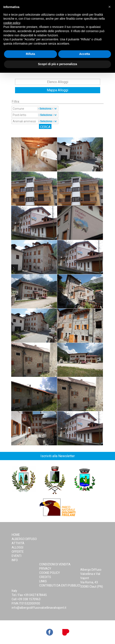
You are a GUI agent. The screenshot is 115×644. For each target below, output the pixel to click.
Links (43, 581)
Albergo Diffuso (24, 539)
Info (15, 560)
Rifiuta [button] (30, 54)
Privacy (45, 569)
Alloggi (17, 547)
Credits (45, 577)
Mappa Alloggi (57, 90)
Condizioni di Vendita (55, 564)
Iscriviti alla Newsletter (58, 456)
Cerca (45, 127)
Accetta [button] (85, 54)
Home (16, 535)
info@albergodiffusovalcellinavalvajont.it (39, 608)
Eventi (17, 556)
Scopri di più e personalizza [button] (57, 64)
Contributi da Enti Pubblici (60, 585)
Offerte (18, 552)
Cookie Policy (50, 573)
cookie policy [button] (12, 23)
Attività (18, 543)
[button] (109, 7)
